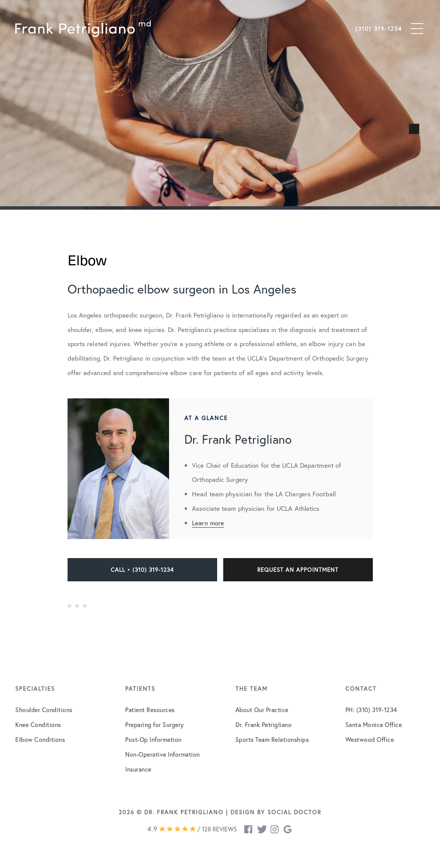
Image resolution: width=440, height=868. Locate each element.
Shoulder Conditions (44, 710)
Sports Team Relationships (272, 739)
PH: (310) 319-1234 (371, 710)
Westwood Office (370, 739)
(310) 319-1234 (379, 29)
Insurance (138, 769)
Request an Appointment (298, 570)
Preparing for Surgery (155, 724)
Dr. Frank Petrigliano (264, 724)
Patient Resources (150, 710)
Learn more (208, 523)
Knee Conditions (38, 724)
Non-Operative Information (163, 754)
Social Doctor (294, 812)
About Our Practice (262, 710)
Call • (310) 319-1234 (142, 570)
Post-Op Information (153, 739)
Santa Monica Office (374, 724)
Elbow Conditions (40, 739)
